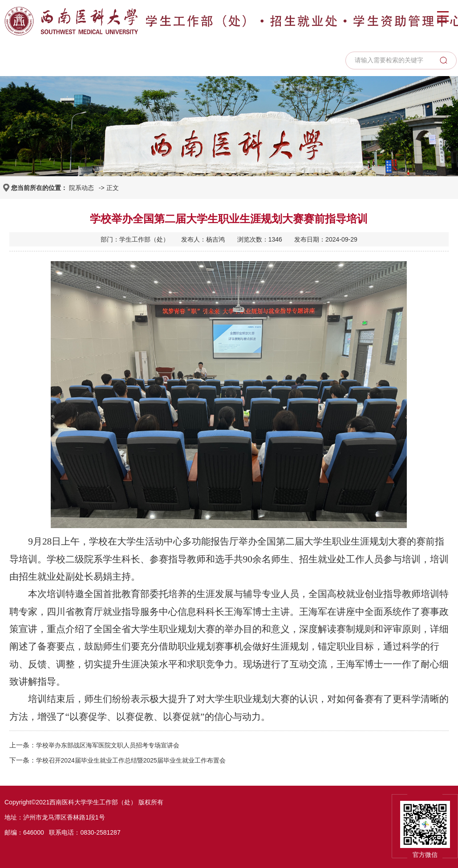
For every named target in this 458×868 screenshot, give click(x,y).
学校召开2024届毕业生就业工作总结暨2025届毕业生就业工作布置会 (131, 760)
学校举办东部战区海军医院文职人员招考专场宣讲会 (108, 745)
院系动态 (81, 188)
